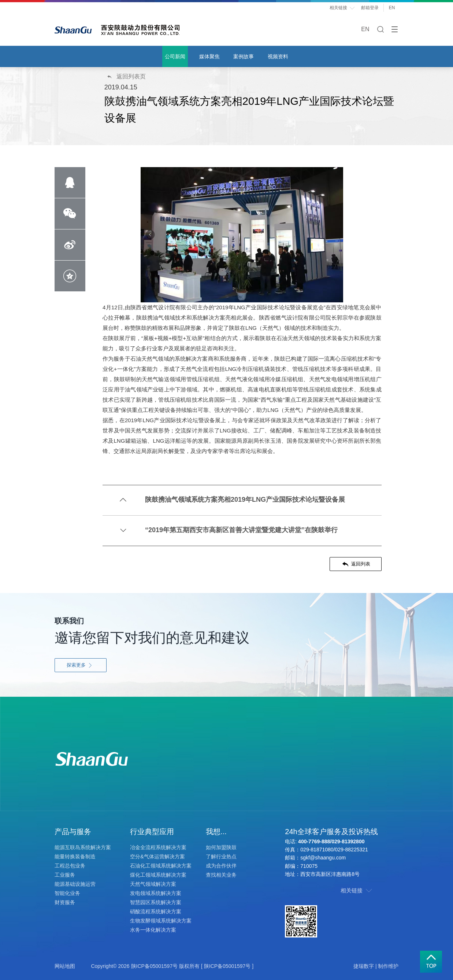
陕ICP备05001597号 (155, 966)
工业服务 (65, 875)
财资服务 (65, 902)
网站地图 (65, 966)
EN (394, 8)
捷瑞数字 (364, 966)
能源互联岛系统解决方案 (83, 847)
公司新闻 (175, 56)
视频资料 (278, 56)
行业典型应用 (152, 832)
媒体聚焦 (209, 56)
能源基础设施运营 (75, 884)
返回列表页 (126, 76)
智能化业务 (67, 893)
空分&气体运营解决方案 (157, 856)
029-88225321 (352, 850)
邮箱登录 (370, 8)
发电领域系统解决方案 (156, 893)
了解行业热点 (221, 856)
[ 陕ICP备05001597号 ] (227, 966)
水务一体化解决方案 (153, 930)
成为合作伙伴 (221, 866)
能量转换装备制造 (75, 856)
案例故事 (244, 56)
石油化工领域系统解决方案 (161, 866)
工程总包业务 (70, 866)
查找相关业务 (221, 875)
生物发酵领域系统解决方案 (161, 921)
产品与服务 (73, 832)
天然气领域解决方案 (153, 884)
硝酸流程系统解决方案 (156, 911)
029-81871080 (317, 850)
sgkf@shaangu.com (323, 858)
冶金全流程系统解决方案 (158, 847)
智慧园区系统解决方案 (156, 902)
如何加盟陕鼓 (221, 847)
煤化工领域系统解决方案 (158, 875)
